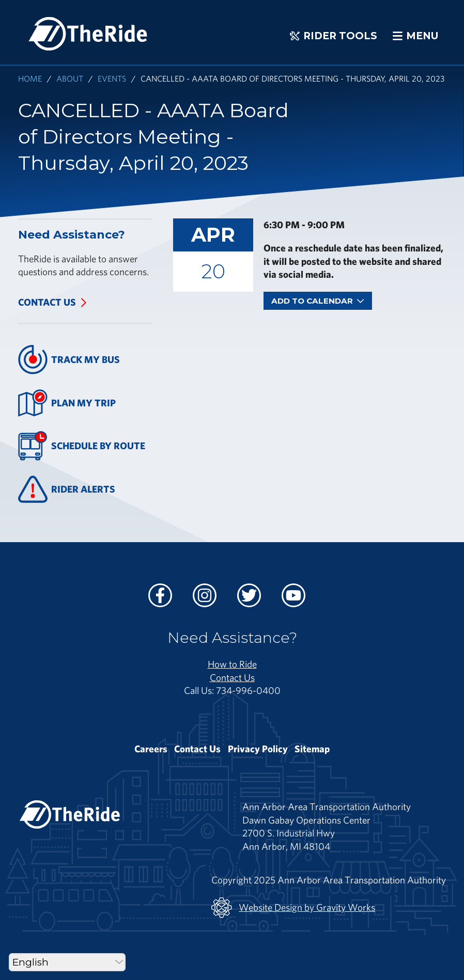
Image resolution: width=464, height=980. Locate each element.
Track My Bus (69, 360)
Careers (151, 749)
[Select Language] (67, 962)
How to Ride (232, 664)
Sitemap (312, 749)
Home (30, 78)
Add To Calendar (318, 301)
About (70, 78)
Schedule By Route (82, 446)
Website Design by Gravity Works (293, 908)
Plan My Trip (67, 403)
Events (112, 78)
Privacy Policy (258, 749)
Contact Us (47, 302)
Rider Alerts (67, 489)
